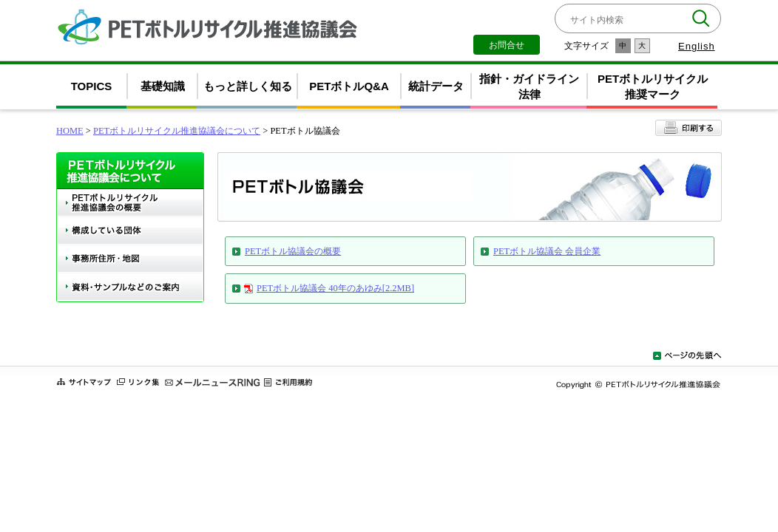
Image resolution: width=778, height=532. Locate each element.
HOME (70, 131)
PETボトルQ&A (349, 86)
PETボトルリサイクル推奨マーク (653, 86)
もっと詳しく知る (248, 86)
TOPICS (92, 86)
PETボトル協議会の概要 (293, 251)
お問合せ (507, 45)
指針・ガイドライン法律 (529, 86)
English (697, 46)
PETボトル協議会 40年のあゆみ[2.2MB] (335, 288)
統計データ (436, 86)
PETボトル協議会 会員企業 (547, 251)
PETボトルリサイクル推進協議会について (177, 131)
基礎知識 (163, 86)
